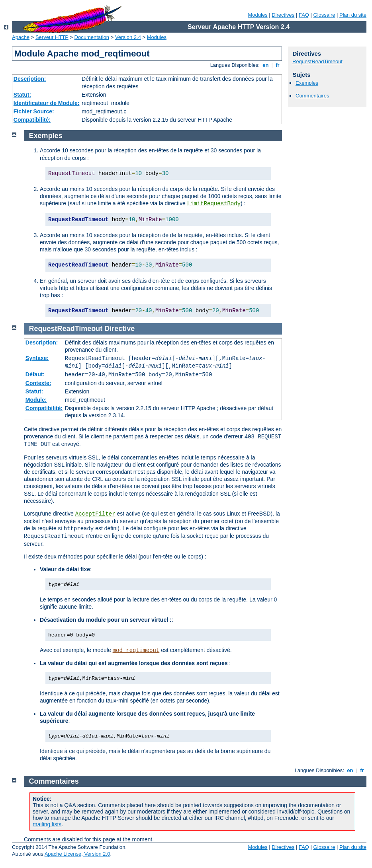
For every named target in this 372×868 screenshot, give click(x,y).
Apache (21, 37)
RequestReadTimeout (317, 61)
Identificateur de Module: (47, 103)
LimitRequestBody (214, 204)
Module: (36, 400)
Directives (283, 15)
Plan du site (353, 15)
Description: (30, 79)
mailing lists (47, 824)
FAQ (304, 15)
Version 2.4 (128, 37)
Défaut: (35, 374)
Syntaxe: (37, 358)
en (266, 65)
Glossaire (324, 15)
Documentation (92, 37)
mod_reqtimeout (136, 650)
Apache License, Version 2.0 (77, 854)
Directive (119, 329)
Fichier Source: (34, 111)
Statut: (22, 95)
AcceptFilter (95, 514)
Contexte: (38, 383)
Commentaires (312, 96)
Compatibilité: (32, 120)
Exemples (307, 83)
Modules (257, 15)
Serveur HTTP (52, 37)
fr (278, 65)
